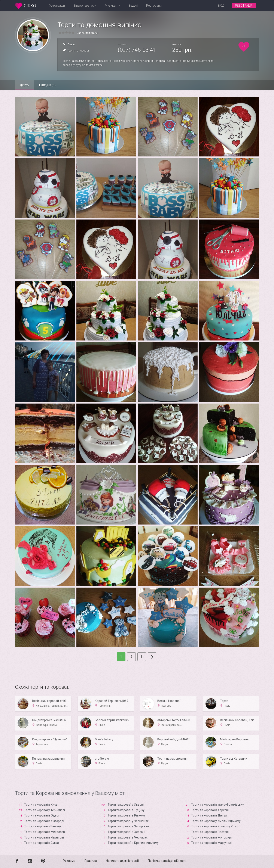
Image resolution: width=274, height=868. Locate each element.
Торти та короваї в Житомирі (211, 837)
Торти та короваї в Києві (41, 805)
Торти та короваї (78, 51)
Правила (91, 861)
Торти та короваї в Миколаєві (45, 832)
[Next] (152, 657)
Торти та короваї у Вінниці (42, 826)
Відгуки (48, 85)
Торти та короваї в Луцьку (126, 810)
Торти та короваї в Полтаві (210, 832)
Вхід (221, 6)
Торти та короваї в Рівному (127, 815)
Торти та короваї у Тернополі (45, 810)
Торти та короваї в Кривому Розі (214, 826)
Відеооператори (85, 6)
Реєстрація (244, 6)
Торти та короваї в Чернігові (44, 837)
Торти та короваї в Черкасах (128, 837)
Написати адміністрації (122, 861)
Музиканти (113, 6)
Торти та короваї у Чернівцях (128, 821)
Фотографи (57, 6)
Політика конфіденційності (167, 861)
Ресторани (154, 6)
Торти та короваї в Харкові (210, 810)
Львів (71, 44)
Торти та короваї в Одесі (41, 815)
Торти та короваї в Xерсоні (126, 832)
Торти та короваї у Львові (126, 805)
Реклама (69, 861)
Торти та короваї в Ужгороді (44, 821)
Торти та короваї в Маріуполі (211, 843)
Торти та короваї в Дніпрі (209, 815)
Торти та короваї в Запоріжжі (128, 826)
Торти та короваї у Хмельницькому (216, 821)
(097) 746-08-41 (137, 50)
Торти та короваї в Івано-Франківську (217, 805)
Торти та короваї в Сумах (42, 843)
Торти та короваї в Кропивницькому (133, 843)
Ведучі (133, 6)
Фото (25, 85)
